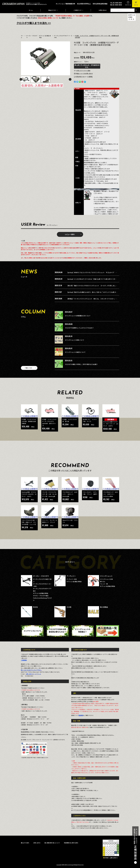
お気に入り (83, 71)
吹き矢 (35, 607)
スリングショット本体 (106, 579)
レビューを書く (70, 234)
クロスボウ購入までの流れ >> (34, 23)
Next (70, 79)
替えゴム (103, 581)
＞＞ (118, 841)
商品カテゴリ (52, 10)
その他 (69, 607)
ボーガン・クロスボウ (41, 576)
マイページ (128, 5)
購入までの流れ (25, 843)
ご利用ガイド (78, 10)
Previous (21, 79)
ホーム (31, 10)
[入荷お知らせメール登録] (83, 77)
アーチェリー (71, 576)
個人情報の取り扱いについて (52, 843)
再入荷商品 (104, 607)
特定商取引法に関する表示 (71, 843)
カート (136, 5)
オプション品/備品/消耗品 (41, 593)
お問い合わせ (103, 10)
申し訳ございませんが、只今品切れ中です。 (87, 66)
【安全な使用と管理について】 (48, 18)
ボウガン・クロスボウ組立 (41, 596)
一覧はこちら (28, 368)
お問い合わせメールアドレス (33, 674)
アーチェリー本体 (72, 579)
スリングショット (106, 576)
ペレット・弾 (104, 584)
